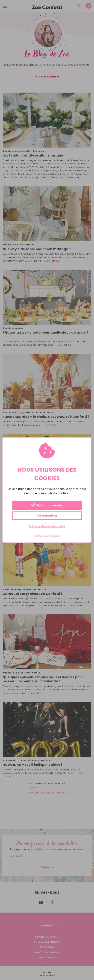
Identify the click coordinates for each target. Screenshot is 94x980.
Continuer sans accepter (47, 536)
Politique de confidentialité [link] (47, 526)
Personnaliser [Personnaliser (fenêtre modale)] (47, 516)
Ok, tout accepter (47, 505)
